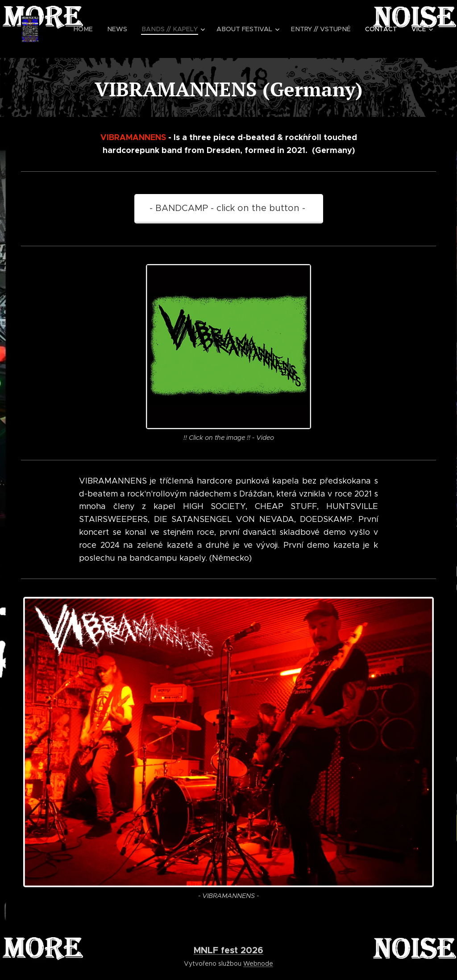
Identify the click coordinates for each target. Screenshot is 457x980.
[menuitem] (92, 29)
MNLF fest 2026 (228, 950)
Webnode (258, 963)
